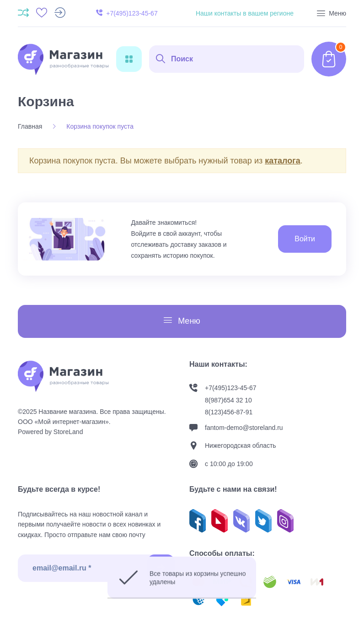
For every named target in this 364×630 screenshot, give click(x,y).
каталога (283, 161)
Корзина (46, 101)
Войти (305, 239)
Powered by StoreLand (50, 432)
